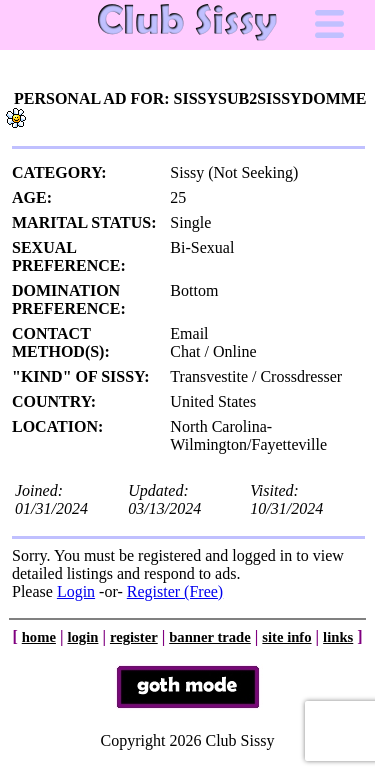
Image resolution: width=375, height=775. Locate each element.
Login (76, 591)
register (134, 637)
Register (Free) (175, 591)
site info (286, 637)
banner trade (210, 637)
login (82, 637)
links (338, 637)
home (39, 637)
